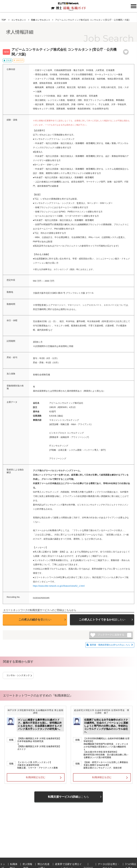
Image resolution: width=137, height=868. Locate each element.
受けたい (35, 620)
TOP (4, 20)
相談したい (102, 620)
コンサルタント (19, 20)
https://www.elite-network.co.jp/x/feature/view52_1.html (59, 586)
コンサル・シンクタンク (18, 675)
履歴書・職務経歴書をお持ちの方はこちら (110, 645)
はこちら (68, 797)
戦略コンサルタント (41, 20)
